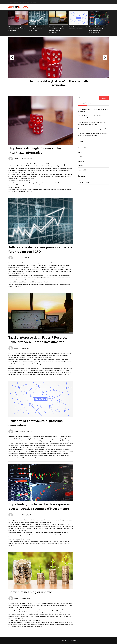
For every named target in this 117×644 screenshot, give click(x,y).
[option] (18, 22)
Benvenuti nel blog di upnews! (31, 592)
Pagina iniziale (14, 2)
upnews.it (74, 640)
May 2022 (81, 152)
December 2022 (82, 148)
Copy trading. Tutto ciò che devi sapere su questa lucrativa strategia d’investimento (98, 30)
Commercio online (83, 182)
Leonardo (17, 159)
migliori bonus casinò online (49, 174)
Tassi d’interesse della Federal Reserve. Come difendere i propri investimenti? (56, 30)
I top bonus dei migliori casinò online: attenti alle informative (17, 29)
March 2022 (81, 161)
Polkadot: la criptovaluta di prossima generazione (78, 28)
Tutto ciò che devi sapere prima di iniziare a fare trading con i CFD (37, 29)
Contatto (34, 2)
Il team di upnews (24, 2)
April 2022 (81, 157)
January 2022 (82, 170)
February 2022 (82, 166)
